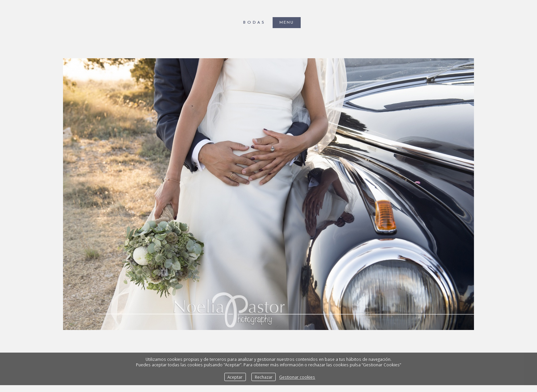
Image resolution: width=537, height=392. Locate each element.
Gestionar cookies (297, 377)
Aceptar (235, 377)
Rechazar (264, 377)
